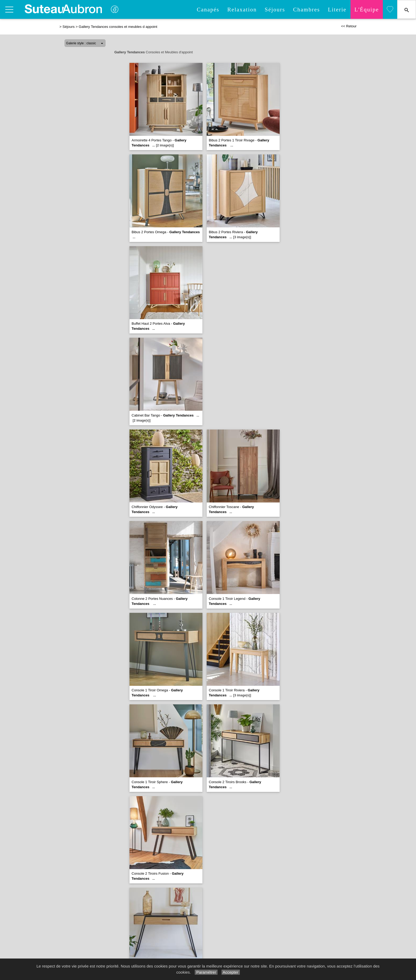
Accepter (231, 972)
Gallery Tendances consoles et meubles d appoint (118, 27)
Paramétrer (206, 972)
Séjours (275, 10)
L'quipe (367, 10)
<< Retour (349, 26)
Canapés (208, 10)
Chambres (307, 10)
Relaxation (242, 10)
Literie (337, 10)
